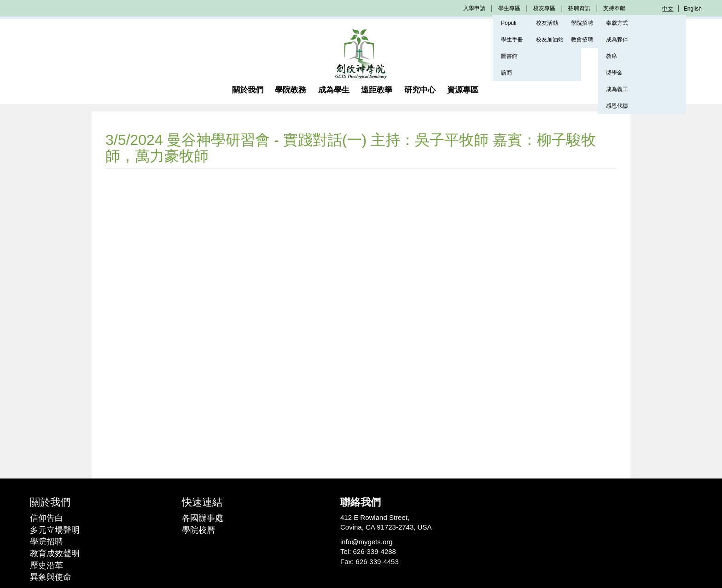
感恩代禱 (617, 106)
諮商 (507, 73)
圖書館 (509, 56)
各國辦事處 (203, 518)
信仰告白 (47, 518)
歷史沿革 (47, 565)
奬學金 (614, 73)
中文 (668, 9)
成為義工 (617, 89)
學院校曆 (198, 530)
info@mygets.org (367, 542)
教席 (611, 56)
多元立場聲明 (55, 530)
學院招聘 (47, 542)
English (693, 9)
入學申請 (474, 8)
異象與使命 (51, 577)
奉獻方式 (617, 23)
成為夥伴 (617, 40)
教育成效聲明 (55, 553)
